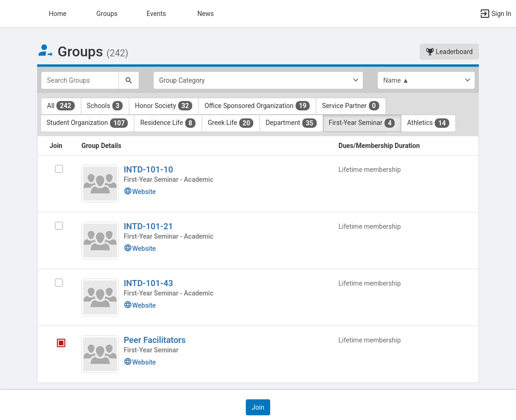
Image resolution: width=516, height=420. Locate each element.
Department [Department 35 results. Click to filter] (291, 123)
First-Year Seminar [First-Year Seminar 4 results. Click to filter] (362, 123)
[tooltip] (61, 345)
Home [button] (58, 14)
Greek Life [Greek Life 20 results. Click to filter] (231, 123)
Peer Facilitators (155, 340)
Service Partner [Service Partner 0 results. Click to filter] (351, 106)
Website (140, 192)
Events (156, 14)
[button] (12, 14)
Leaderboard (449, 52)
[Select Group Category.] (258, 80)
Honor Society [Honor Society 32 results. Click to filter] (164, 106)
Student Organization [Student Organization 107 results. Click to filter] (87, 123)
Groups (107, 14)
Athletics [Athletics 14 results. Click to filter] (428, 123)
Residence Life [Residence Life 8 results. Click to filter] (168, 123)
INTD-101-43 (148, 283)
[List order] (426, 80)
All (61, 106)
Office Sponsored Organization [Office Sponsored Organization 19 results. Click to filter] (257, 106)
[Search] (129, 80)
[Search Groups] (80, 80)
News (206, 14)
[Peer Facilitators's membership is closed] (56, 345)
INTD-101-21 (148, 226)
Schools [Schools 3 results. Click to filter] (105, 106)
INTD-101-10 (148, 169)
